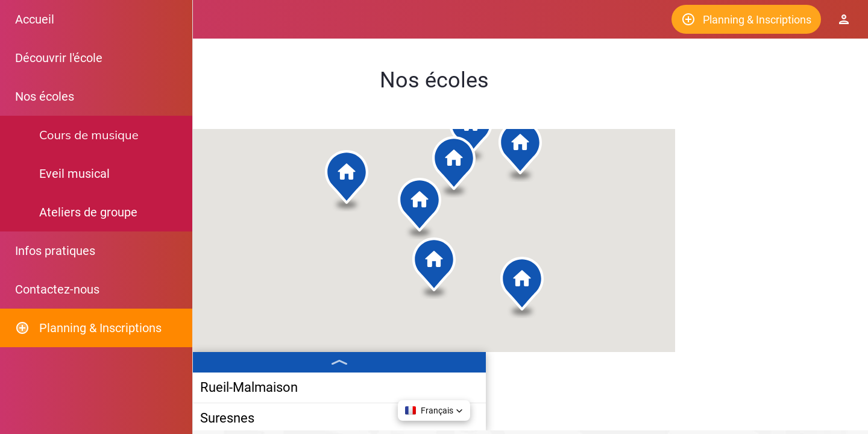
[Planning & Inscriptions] (746, 19)
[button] (443, 220)
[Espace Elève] (844, 19)
